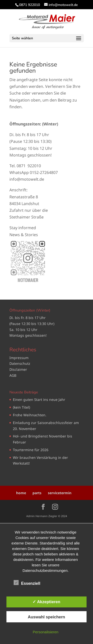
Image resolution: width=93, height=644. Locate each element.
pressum (21, 358)
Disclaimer (18, 369)
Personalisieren (46, 632)
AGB (13, 375)
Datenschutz (20, 363)
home (21, 493)
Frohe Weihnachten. (30, 415)
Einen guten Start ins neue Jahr (39, 400)
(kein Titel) (21, 407)
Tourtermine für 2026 (31, 450)
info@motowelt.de (27, 179)
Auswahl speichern (46, 617)
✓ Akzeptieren (46, 602)
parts (37, 493)
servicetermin (60, 493)
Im (12, 358)
